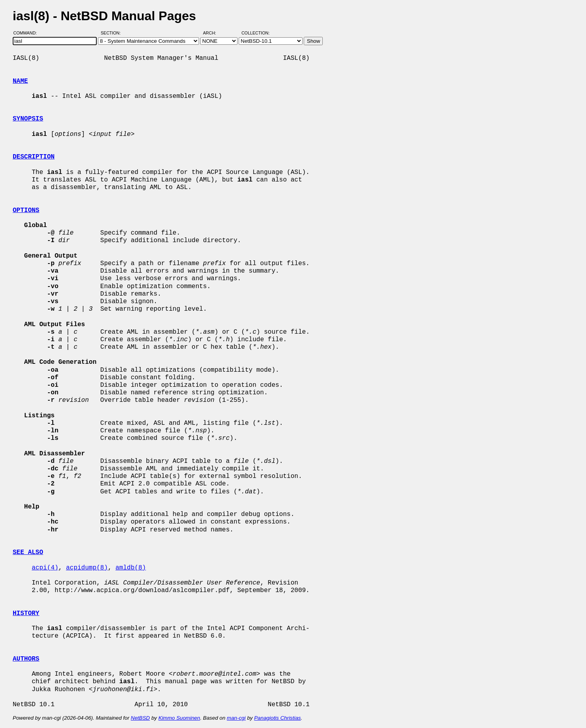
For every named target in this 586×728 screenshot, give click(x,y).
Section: (112, 33)
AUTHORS (26, 659)
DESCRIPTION (34, 157)
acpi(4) (45, 568)
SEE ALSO (28, 552)
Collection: (256, 33)
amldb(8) (131, 568)
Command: (28, 33)
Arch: (213, 33)
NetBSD (140, 718)
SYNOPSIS (28, 119)
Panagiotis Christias (278, 718)
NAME (20, 81)
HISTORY (26, 613)
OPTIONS (26, 210)
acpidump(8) (87, 568)
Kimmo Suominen (179, 718)
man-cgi (236, 718)
